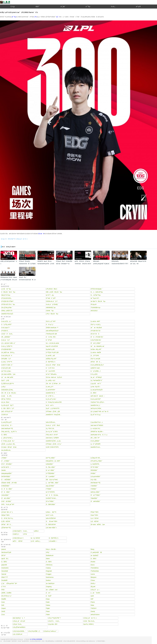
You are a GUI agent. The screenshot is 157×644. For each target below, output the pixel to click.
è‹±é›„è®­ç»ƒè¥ (7, 356)
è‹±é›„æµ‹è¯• (6, 328)
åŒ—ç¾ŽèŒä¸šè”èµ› (54, 292)
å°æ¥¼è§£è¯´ (96, 501)
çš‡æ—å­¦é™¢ (51, 512)
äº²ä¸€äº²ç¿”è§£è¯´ (97, 461)
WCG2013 (94, 311)
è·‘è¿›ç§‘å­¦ (94, 374)
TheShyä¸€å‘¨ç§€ (52, 334)
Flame (93, 602)
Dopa (48, 599)
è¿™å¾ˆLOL (50, 428)
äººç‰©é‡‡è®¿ (6, 298)
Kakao (48, 605)
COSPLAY (5, 415)
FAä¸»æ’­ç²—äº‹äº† (52, 435)
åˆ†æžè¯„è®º (51, 298)
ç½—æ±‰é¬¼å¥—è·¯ (9, 343)
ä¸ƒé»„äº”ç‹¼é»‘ (51, 399)
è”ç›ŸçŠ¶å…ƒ (96, 371)
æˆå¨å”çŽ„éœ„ (52, 495)
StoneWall (5, 571)
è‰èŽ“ (49, 596)
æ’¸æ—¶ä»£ (5, 402)
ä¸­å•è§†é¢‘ (95, 521)
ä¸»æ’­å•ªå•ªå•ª (51, 390)
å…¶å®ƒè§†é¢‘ (51, 524)
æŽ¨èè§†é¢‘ (18, 541)
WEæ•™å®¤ (6, 515)
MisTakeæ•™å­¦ (96, 483)
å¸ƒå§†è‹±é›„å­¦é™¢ (8, 384)
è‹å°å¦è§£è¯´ (7, 489)
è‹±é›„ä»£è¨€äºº (96, 399)
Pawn (48, 611)
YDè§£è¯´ (94, 489)
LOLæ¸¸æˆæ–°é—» (22, 239)
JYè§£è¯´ (5, 458)
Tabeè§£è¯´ (95, 498)
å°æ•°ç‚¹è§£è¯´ (96, 343)
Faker (48, 615)
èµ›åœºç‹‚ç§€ (50, 349)
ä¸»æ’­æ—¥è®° (96, 321)
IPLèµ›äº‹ (94, 304)
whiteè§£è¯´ (50, 464)
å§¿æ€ (94, 587)
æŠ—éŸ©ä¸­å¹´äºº (7, 411)
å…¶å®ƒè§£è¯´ (51, 504)
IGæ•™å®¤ (94, 515)
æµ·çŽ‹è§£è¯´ (51, 486)
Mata (92, 605)
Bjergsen (94, 577)
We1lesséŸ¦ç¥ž (6, 552)
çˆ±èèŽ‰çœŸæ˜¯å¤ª (9, 583)
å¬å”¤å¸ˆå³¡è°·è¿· (7, 518)
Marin (48, 559)
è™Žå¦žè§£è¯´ (51, 473)
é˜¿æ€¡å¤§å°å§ (97, 552)
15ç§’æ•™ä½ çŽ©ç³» (98, 402)
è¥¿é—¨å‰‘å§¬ (51, 549)
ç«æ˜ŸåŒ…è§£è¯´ (53, 483)
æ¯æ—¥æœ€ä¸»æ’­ (98, 346)
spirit (92, 596)
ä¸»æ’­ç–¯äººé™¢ (7, 362)
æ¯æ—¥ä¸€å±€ (96, 328)
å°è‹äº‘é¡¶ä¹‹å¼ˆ (97, 337)
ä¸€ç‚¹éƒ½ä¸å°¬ (7, 425)
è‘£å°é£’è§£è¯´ (7, 501)
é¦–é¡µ (13, 6)
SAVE (3, 611)
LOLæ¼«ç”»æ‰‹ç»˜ (50, 631)
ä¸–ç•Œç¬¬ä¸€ (51, 380)
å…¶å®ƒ (94, 393)
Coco (3, 615)
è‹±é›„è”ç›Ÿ (6, 340)
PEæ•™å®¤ (95, 512)
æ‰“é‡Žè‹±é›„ (51, 422)
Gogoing (49, 587)
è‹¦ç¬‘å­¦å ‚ (94, 480)
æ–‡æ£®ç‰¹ (50, 583)
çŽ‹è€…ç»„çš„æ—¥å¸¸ (8, 444)
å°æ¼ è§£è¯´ (6, 498)
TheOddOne (95, 568)
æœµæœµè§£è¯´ (7, 473)
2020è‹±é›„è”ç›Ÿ (52, 301)
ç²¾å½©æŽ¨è (17, 531)
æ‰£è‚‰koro (95, 615)
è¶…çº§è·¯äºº (95, 438)
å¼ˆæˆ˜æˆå (96, 334)
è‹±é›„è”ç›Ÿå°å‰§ (53, 425)
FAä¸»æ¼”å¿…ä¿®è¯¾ (9, 432)
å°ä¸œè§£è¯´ (51, 476)
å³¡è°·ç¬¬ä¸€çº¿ (96, 324)
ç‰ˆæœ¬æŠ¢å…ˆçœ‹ (9, 374)
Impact (4, 608)
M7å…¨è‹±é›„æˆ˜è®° (8, 504)
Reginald (49, 571)
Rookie (93, 562)
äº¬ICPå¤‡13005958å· (37, 639)
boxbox (48, 580)
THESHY (94, 608)
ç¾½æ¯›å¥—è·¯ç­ (8, 512)
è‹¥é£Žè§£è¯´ (6, 486)
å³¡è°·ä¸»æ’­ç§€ (95, 359)
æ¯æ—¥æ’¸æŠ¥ (7, 377)
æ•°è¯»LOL (50, 515)
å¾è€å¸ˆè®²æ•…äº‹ (53, 384)
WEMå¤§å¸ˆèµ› (51, 308)
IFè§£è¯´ (94, 473)
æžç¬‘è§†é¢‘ (36, 538)
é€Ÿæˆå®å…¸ (96, 362)
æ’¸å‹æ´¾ (50, 405)
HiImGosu (49, 565)
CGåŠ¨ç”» (16, 534)
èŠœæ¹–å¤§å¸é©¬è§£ (9, 483)
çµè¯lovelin (95, 593)
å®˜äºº (4, 555)
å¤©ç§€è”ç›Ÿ (6, 359)
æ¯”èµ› (88, 6)
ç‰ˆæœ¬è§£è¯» (51, 528)
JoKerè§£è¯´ (6, 495)
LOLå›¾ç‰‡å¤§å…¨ (19, 631)
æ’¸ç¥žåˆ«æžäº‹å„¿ (8, 352)
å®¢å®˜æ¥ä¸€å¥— (97, 432)
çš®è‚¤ (36, 531)
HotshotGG (5, 568)
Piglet (48, 608)
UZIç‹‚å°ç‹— (95, 590)
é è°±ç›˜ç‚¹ (50, 324)
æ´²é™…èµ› (50, 295)
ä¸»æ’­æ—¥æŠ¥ (96, 352)
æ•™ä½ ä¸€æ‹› (6, 371)
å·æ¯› (49, 593)
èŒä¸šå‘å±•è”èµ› (8, 292)
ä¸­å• (58, 17)
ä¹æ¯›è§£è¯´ (51, 470)
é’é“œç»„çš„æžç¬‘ (8, 441)
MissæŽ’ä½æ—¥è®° (53, 461)
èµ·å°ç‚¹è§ (6, 380)
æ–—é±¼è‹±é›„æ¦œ (53, 343)
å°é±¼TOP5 (51, 371)
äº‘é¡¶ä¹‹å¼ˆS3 (96, 331)
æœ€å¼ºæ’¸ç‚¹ (95, 405)
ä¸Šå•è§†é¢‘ (6, 521)
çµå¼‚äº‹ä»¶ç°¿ (7, 438)
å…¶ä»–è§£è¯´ (51, 467)
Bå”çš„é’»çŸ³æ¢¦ (52, 480)
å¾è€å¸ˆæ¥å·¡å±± (9, 393)
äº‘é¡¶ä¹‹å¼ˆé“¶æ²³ (7, 301)
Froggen (49, 574)
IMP (92, 599)
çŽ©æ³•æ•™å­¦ (6, 528)
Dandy (93, 611)
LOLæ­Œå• (53, 541)
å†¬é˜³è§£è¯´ (50, 501)
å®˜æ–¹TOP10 (6, 399)
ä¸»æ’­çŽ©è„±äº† (7, 422)
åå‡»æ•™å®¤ (52, 521)
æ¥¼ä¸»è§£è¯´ (96, 492)
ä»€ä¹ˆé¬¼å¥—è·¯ (7, 365)
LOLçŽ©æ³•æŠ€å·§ (19, 627)
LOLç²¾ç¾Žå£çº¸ (34, 631)
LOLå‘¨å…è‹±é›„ (54, 621)
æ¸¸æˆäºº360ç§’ (96, 377)
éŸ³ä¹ (26, 534)
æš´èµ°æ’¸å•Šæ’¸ (96, 408)
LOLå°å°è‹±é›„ (7, 334)
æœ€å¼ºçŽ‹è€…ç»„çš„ (53, 441)
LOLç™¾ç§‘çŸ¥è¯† (54, 618)
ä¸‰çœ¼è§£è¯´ (96, 476)
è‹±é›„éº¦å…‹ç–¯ (7, 321)
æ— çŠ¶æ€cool (52, 590)
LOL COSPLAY (18, 634)
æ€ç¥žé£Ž (95, 555)
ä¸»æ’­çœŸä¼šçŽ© (97, 390)
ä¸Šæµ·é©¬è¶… (96, 458)
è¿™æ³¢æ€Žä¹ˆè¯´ (97, 380)
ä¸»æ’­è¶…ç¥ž (51, 356)
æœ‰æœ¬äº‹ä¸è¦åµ (99, 435)
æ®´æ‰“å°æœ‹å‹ (98, 396)
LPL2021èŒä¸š (52, 289)
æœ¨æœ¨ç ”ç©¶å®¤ (53, 438)
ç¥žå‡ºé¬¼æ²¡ (95, 368)
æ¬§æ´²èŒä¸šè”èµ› (98, 301)
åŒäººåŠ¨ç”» (51, 362)
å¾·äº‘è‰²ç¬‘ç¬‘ (7, 596)
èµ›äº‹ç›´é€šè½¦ (89, 624)
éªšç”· (48, 552)
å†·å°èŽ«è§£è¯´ (7, 464)
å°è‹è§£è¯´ (6, 492)
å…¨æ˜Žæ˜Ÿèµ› (96, 295)
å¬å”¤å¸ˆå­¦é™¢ (10, 239)
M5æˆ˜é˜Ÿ (5, 577)
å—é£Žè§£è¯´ (7, 480)
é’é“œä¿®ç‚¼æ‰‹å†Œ (54, 402)
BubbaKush (50, 555)
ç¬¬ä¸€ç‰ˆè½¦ (95, 428)
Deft (3, 605)
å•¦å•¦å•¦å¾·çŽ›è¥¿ (7, 390)
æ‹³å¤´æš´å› (6, 467)
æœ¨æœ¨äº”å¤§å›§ (97, 425)
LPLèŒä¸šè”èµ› (52, 314)
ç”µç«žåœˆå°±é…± (97, 422)
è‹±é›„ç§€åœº (95, 441)
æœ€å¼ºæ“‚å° (51, 393)
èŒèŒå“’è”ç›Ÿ (8, 408)
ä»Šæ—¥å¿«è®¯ (96, 349)
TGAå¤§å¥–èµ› (96, 308)
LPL (36, 17)
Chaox (93, 580)
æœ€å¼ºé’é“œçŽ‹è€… (54, 415)
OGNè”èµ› (50, 311)
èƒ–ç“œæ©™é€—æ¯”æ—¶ (99, 411)
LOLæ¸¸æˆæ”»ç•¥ (19, 621)
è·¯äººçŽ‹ (49, 340)
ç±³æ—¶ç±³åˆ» (95, 387)
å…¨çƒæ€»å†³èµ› (97, 292)
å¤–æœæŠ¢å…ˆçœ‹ (98, 524)
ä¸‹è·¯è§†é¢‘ (95, 518)
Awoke (4, 470)
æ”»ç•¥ (138, 6)
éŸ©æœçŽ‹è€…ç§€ (53, 411)
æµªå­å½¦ (5, 559)
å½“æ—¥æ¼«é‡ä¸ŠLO (54, 377)
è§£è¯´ (38, 6)
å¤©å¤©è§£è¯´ (6, 476)
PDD (3, 590)
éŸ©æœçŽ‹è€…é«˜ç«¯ (54, 444)
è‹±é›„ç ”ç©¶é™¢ (7, 346)
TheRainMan (95, 571)
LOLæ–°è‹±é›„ (17, 624)
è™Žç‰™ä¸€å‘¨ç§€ (52, 352)
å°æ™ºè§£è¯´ (96, 495)
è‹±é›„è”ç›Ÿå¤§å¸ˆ (52, 304)
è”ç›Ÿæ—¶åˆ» (51, 337)
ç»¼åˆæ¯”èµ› (6, 289)
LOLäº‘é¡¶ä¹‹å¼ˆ (96, 340)
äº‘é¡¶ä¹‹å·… (5, 331)
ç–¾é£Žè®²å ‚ (95, 464)
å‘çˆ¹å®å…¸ (51, 396)
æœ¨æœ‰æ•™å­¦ (7, 428)
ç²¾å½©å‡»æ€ (18, 538)
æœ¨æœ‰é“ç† (19, 618)
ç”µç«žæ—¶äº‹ (53, 624)
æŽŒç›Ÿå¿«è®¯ (51, 359)
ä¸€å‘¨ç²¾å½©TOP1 (52, 447)
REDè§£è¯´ (94, 470)
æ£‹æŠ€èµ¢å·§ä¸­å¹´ (53, 331)
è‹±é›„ (113, 6)
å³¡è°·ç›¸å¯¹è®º (51, 321)
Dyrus (93, 565)
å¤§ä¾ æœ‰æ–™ (52, 328)
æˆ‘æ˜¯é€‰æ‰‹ (51, 374)
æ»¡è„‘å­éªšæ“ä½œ (53, 365)
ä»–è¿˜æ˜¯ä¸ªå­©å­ (52, 432)
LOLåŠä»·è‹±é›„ (89, 621)
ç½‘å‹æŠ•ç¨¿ (36, 541)
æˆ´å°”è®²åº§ (50, 492)
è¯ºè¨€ (4, 587)
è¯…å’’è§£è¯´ (6, 461)
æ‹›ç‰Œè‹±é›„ (6, 450)
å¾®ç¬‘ (93, 583)
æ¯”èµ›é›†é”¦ (95, 298)
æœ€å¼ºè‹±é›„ (96, 447)
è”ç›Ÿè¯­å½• (50, 368)
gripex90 (4, 565)
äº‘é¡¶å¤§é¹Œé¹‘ (7, 349)
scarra (93, 574)
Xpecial (4, 574)
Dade (48, 602)
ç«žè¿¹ (4, 387)
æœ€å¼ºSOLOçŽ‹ (7, 314)
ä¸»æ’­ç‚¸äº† (50, 387)
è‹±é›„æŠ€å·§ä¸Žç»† (97, 365)
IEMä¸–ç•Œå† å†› (7, 311)
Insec (3, 602)
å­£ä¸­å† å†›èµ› (6, 295)
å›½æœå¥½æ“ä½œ (9, 447)
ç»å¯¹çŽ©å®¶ (96, 444)
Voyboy (48, 568)
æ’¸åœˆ (63, 6)
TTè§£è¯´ (49, 489)
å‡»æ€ (41, 234)
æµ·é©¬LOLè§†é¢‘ (52, 346)
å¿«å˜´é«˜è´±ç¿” (96, 415)
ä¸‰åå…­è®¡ (7, 396)
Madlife (4, 599)
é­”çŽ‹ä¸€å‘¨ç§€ (6, 368)
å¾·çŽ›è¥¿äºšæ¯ (7, 308)
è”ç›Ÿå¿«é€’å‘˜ (7, 324)
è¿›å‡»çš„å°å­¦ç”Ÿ (8, 405)
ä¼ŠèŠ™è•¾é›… (52, 498)
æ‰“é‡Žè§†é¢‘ (51, 518)
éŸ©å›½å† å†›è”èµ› (8, 304)
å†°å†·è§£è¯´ (95, 467)
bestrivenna (50, 577)
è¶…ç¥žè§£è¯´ (6, 337)
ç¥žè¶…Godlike (6, 593)
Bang (92, 549)
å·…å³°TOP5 (95, 356)
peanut (4, 549)
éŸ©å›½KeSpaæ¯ (97, 289)
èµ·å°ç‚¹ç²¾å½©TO (53, 408)
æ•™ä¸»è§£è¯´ (51, 458)
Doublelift (4, 580)
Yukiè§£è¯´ (94, 486)
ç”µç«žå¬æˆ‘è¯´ (96, 384)
